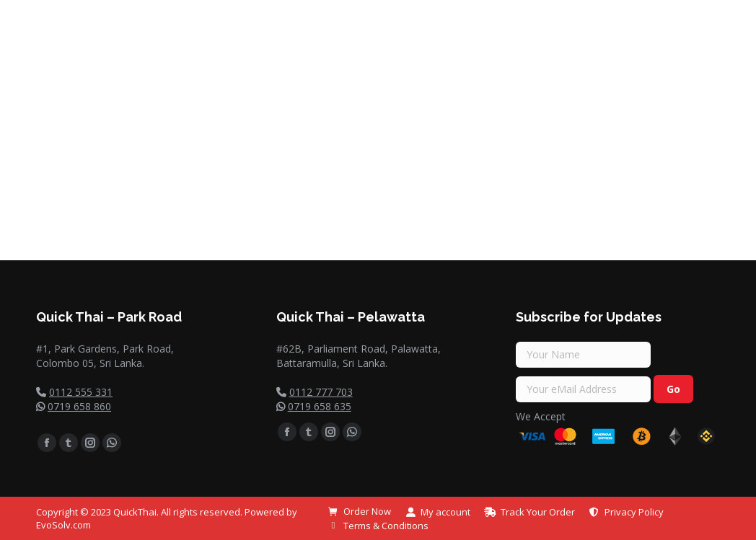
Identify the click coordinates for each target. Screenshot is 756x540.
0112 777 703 (321, 392)
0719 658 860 (79, 406)
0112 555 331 (81, 392)
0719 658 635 (320, 406)
